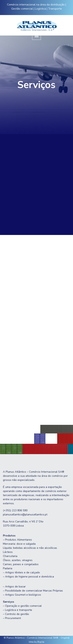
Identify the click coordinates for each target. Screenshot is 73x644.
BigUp (41, 642)
